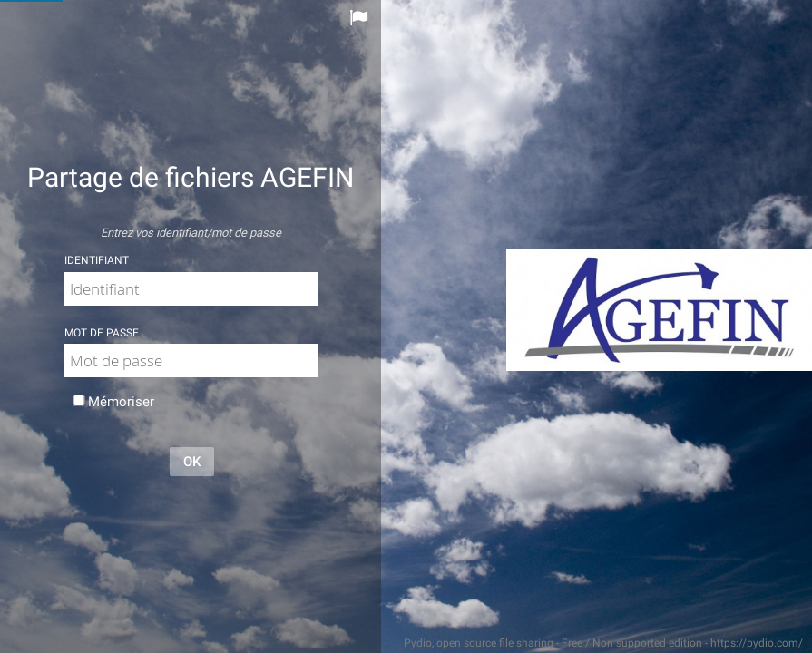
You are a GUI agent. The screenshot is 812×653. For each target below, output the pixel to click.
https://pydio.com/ (757, 643)
